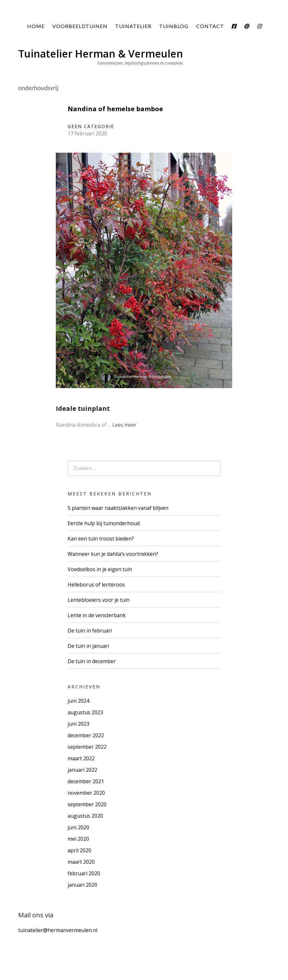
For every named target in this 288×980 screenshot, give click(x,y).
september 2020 (87, 804)
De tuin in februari (90, 631)
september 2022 (87, 747)
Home (36, 26)
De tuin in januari (88, 646)
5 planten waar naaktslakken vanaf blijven (118, 508)
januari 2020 (82, 885)
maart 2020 (81, 862)
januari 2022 (82, 770)
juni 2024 (78, 701)
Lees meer (124, 425)
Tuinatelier (133, 26)
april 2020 (79, 850)
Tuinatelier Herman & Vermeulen (101, 54)
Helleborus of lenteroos (96, 585)
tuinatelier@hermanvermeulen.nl (58, 930)
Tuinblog (174, 26)
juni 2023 (78, 724)
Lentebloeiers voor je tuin (99, 600)
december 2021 (86, 781)
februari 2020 (84, 873)
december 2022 (86, 735)
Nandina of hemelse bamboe (115, 109)
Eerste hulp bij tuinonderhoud (104, 523)
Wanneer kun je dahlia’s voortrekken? (113, 554)
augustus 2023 (85, 712)
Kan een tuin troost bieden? (101, 539)
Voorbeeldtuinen (80, 26)
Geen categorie (91, 126)
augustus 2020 (85, 816)
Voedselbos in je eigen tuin (100, 569)
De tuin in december (92, 661)
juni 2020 (78, 827)
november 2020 (86, 793)
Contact (210, 26)
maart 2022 (81, 758)
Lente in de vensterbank (97, 615)
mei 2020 (78, 839)
